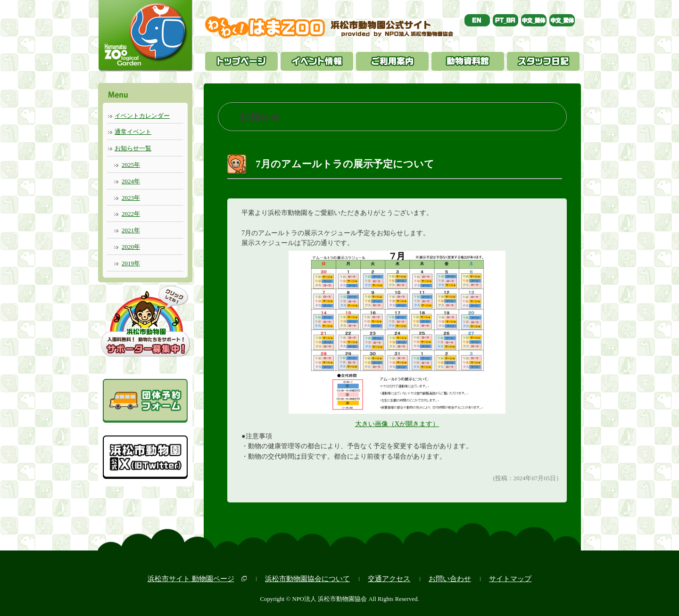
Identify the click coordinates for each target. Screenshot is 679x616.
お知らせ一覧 (133, 148)
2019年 (131, 263)
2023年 (131, 198)
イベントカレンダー (142, 116)
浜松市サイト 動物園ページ (191, 579)
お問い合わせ (450, 579)
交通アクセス (389, 579)
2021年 (131, 230)
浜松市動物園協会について (307, 579)
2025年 (131, 165)
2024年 (131, 181)
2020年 (131, 247)
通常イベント (133, 132)
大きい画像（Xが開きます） (397, 424)
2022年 (131, 214)
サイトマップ (510, 579)
